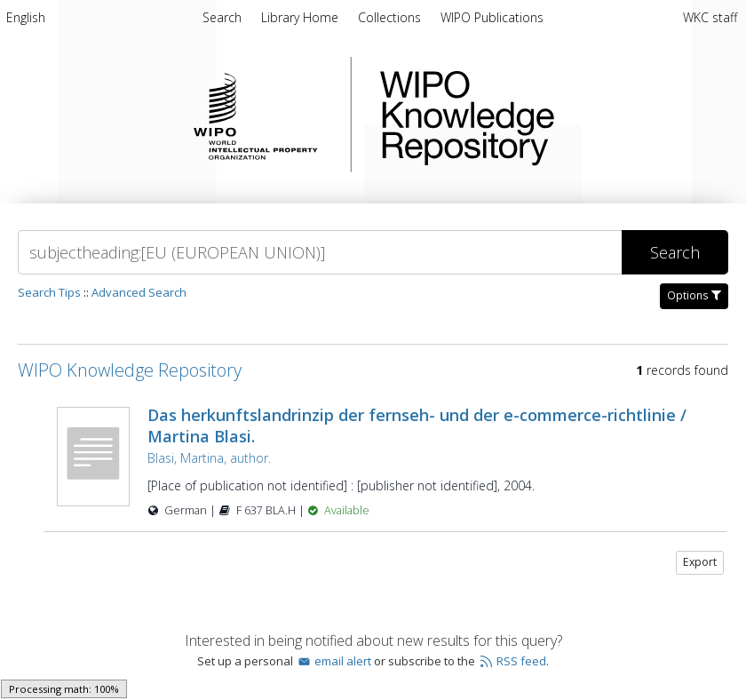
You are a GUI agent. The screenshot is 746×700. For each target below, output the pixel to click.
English (26, 17)
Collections (391, 17)
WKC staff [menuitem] (710, 17)
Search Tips (49, 292)
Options (694, 295)
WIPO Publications (492, 17)
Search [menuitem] (222, 17)
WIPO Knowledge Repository (540, 115)
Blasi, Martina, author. (209, 458)
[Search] (320, 252)
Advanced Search (139, 292)
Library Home (302, 17)
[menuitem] (26, 20)
